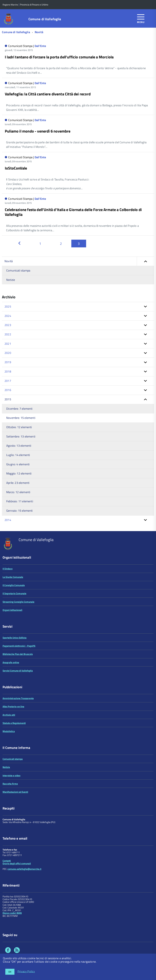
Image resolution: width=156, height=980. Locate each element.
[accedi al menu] (141, 18)
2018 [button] (8, 371)
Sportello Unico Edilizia (15, 638)
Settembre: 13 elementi (21, 436)
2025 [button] (8, 306)
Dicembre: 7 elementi (19, 409)
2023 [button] (8, 325)
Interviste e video (11, 775)
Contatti (7, 861)
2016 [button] (8, 390)
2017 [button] (8, 381)
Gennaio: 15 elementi (20, 511)
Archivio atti (9, 715)
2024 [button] (8, 316)
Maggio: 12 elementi (19, 473)
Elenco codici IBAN (12, 913)
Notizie (11, 280)
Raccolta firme (10, 784)
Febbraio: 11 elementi (20, 501)
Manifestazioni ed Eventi (15, 792)
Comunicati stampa (18, 270)
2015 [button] (8, 399)
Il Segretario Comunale (14, 593)
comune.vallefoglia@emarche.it (24, 869)
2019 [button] (8, 362)
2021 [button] (8, 344)
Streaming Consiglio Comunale (18, 602)
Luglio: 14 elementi (18, 455)
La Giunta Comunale (13, 577)
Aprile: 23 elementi (18, 483)
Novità (39, 32)
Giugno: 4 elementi (18, 464)
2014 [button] (8, 520)
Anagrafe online (11, 662)
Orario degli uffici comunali (17, 863)
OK (10, 972)
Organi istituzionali (12, 610)
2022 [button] (8, 334)
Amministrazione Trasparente (18, 698)
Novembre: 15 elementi (21, 418)
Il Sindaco (8, 569)
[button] (145, 261)
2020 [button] (8, 353)
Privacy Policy (26, 971)
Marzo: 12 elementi (18, 492)
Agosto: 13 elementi (19, 446)
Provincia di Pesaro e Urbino (34, 5)
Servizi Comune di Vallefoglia (18, 671)
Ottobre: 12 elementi (19, 427)
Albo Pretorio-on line (13, 706)
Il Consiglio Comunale (14, 585)
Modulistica (9, 731)
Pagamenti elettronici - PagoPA (19, 646)
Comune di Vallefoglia (45, 19)
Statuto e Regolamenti (14, 723)
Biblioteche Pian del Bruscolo (18, 654)
